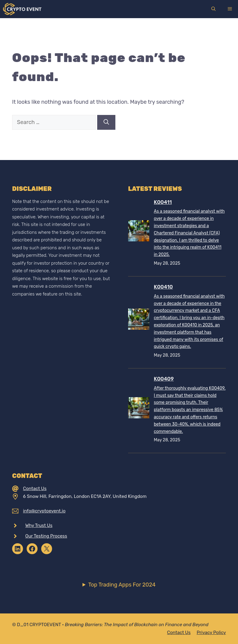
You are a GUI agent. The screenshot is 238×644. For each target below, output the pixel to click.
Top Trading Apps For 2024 (122, 585)
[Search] (106, 122)
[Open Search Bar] (213, 9)
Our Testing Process (46, 536)
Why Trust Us (39, 525)
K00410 (163, 287)
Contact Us (35, 489)
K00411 (163, 202)
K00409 (164, 379)
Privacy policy (211, 633)
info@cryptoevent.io (44, 511)
